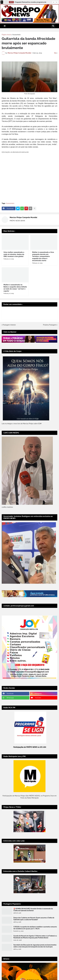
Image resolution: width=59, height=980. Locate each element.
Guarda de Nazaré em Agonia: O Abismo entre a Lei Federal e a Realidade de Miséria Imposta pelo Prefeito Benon (35, 962)
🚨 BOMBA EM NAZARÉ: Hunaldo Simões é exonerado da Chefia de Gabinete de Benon (33, 935)
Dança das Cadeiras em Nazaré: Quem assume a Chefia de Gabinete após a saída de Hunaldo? (34, 944)
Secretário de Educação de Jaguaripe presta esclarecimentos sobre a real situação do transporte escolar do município (35, 971)
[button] (54, 2)
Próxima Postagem (50, 350)
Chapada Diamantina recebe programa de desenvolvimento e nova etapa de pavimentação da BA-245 (30, 2)
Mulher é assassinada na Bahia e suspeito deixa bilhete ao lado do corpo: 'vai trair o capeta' (15, 313)
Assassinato (16, 35)
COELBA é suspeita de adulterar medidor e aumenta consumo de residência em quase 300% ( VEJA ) (35, 953)
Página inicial (6, 35)
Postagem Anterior (9, 350)
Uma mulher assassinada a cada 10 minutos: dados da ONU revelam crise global (14, 280)
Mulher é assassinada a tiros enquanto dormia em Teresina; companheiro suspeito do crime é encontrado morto (43, 282)
